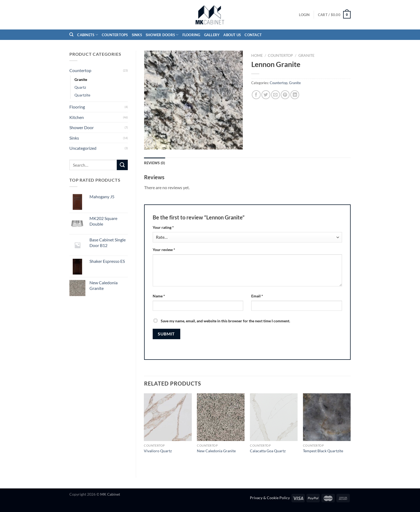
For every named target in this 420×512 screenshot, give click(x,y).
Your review (164, 250)
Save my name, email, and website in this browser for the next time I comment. (225, 321)
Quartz (80, 87)
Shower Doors (162, 35)
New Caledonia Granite (216, 451)
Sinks (137, 35)
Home (257, 55)
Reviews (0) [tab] (155, 163)
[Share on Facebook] (256, 95)
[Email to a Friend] (275, 95)
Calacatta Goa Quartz (268, 451)
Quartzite (82, 95)
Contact (253, 35)
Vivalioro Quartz (158, 451)
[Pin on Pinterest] (285, 95)
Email (257, 296)
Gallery (212, 35)
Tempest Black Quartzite (323, 451)
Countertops (115, 35)
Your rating (163, 227)
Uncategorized (83, 148)
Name (159, 296)
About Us (232, 35)
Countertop (80, 70)
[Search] (71, 35)
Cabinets (88, 35)
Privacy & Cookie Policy (270, 498)
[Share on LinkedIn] (295, 95)
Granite (81, 79)
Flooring (191, 35)
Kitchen (77, 117)
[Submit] (122, 165)
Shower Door (82, 127)
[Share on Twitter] (266, 95)
